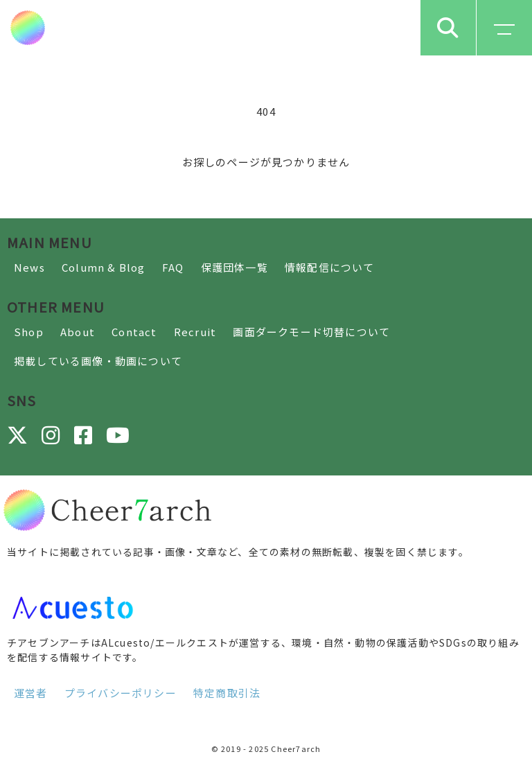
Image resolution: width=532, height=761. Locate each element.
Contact (134, 332)
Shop (29, 332)
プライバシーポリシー (121, 693)
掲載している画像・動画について (98, 361)
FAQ (173, 267)
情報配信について (330, 267)
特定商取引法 (227, 693)
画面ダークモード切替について (311, 332)
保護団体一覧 (234, 267)
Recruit (195, 332)
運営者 (31, 693)
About (78, 332)
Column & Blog (104, 267)
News (29, 267)
